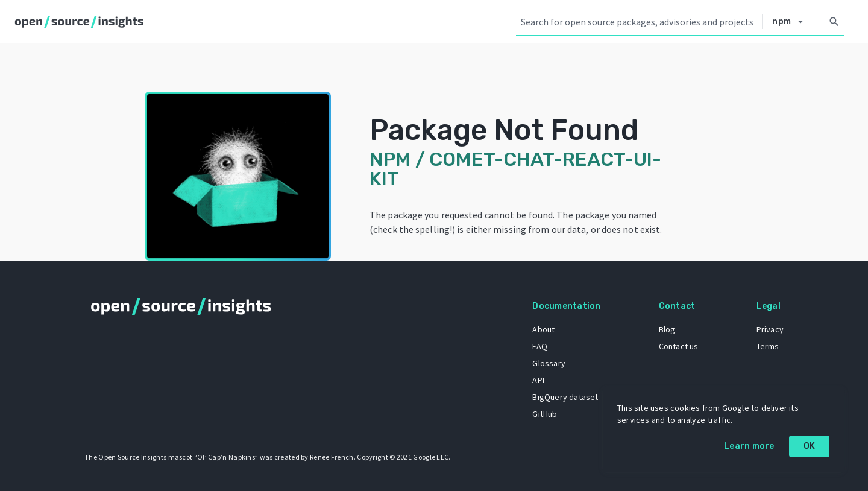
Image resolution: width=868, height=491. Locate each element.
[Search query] (639, 22)
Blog (667, 329)
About (543, 329)
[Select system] (791, 22)
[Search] (834, 22)
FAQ (540, 346)
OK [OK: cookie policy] (810, 446)
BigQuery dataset (565, 397)
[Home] (82, 22)
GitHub (545, 414)
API (538, 380)
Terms (768, 346)
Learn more (749, 446)
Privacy (770, 329)
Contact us (679, 346)
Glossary (549, 363)
